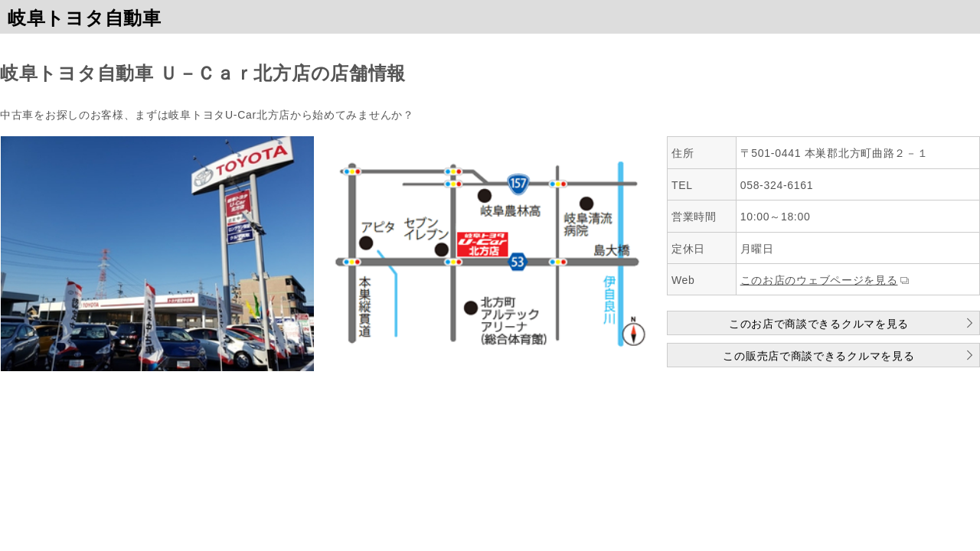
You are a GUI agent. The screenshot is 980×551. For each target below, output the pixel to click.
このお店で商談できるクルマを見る (819, 324)
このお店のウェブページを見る (819, 280)
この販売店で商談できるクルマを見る (818, 356)
